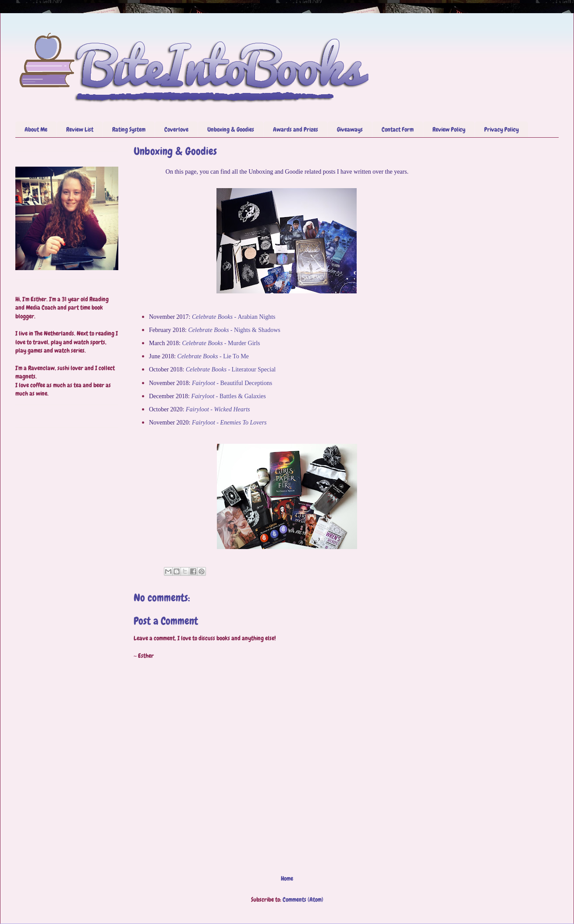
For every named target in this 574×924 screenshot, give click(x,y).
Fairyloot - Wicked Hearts (218, 409)
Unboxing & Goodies (231, 129)
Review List (80, 129)
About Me (36, 129)
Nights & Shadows (234, 330)
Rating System (129, 129)
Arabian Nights (234, 317)
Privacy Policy (501, 129)
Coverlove (176, 129)
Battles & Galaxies (228, 396)
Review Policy (449, 129)
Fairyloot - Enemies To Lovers (229, 423)
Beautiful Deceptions (232, 383)
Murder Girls (221, 343)
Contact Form (398, 129)
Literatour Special (231, 369)
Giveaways (350, 129)
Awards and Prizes (296, 129)
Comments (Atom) (303, 899)
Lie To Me (213, 356)
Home (287, 878)
